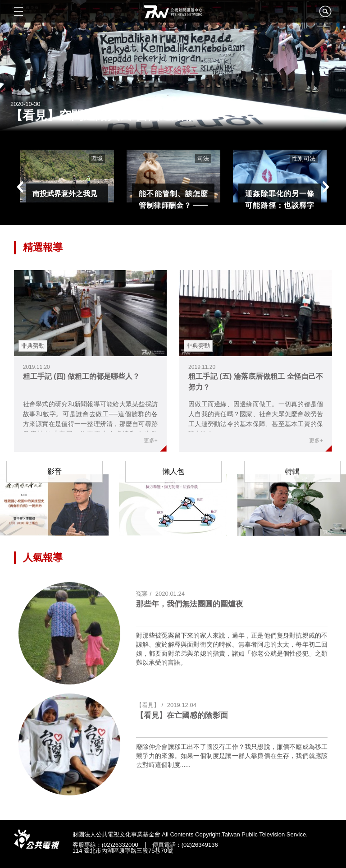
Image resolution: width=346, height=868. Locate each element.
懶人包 (173, 471)
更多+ (151, 441)
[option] (67, 176)
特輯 (292, 471)
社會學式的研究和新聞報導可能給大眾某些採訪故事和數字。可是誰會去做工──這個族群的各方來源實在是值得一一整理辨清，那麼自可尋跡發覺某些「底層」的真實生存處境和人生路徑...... (90, 424)
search (325, 14)
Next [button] (325, 187)
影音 (55, 471)
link (90, 313)
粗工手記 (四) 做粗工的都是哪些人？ (82, 376)
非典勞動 (33, 346)
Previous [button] (21, 187)
